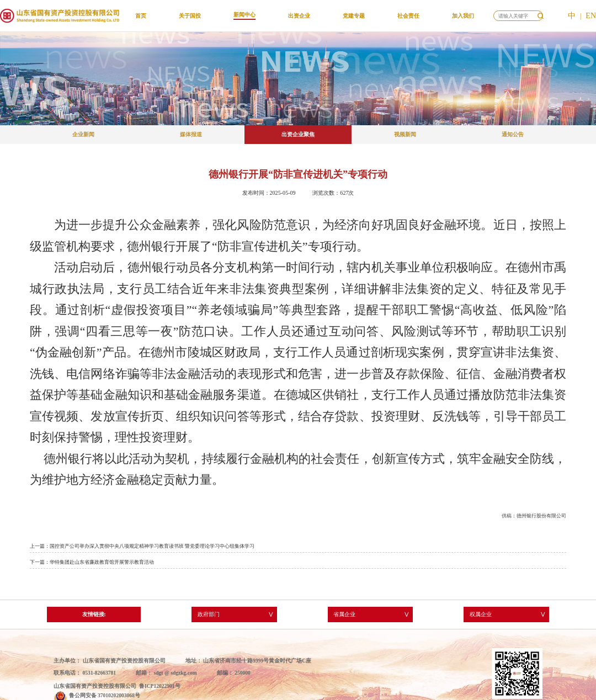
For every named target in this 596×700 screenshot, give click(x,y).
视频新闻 (405, 134)
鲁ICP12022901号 (160, 686)
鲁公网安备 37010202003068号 (105, 695)
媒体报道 (191, 134)
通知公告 (513, 134)
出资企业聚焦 (298, 134)
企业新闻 (83, 134)
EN (591, 16)
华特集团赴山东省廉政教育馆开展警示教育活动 (102, 562)
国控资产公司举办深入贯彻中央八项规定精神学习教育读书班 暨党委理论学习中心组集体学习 (152, 546)
